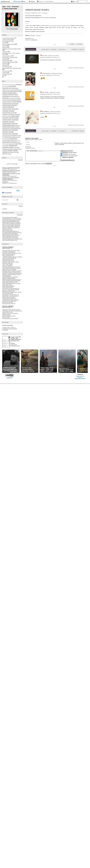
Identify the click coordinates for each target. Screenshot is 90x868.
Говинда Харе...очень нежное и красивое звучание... (11, 178)
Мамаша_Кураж (6, 315)
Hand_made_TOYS (7, 269)
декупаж (13, 86)
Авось (40, 1)
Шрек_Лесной (6, 240)
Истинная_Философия (8, 253)
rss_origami (5, 330)
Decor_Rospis (18, 292)
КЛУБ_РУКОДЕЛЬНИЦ (8, 281)
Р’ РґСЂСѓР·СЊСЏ (13, 29)
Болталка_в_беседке (8, 302)
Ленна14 (19, 233)
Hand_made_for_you (7, 312)
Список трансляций (8, 325)
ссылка (58, 57)
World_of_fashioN (11, 297)
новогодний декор (8, 125)
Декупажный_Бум (17, 280)
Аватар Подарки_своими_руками (12, 19)
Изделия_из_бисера (16, 268)
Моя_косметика (6, 268)
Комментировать (31, 49)
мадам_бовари (11, 278)
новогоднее (17, 102)
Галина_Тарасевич (7, 229)
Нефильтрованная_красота (15, 273)
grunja (4, 224)
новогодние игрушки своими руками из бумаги (11, 114)
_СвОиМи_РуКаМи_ (7, 257)
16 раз (33, 38)
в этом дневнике (8, 193)
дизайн (4, 90)
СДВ (16, 282)
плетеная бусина (7, 136)
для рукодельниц (7, 56)
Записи (4, 6)
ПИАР (12, 256)
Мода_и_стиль (18, 253)
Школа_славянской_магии (9, 316)
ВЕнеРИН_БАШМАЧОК (14, 228)
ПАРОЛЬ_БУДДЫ (12, 250)
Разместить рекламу (80, 378)
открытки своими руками (9, 62)
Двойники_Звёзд (6, 271)
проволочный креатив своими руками (12, 68)
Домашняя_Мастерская (8, 261)
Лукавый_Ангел (6, 234)
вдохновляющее (6, 41)
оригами (4, 59)
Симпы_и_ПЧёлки (16, 283)
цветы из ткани (7, 154)
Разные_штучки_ (7, 262)
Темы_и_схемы (15, 262)
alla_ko (14, 222)
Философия (5, 282)
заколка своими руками (10, 95)
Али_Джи (45, 56)
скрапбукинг (18, 144)
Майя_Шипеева (6, 235)
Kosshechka (5, 220)
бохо (3, 87)
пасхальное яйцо (15, 128)
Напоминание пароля (30, 148)
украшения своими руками (10, 146)
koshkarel (12, 224)
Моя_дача (5, 250)
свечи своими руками (10, 144)
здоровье (6, 96)
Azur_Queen (45, 92)
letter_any (5, 225)
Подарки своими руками (3, 9)
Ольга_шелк (15, 238)
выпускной (7, 87)
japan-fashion (6, 296)
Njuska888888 (13, 221)
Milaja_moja (11, 220)
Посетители (14, 345)
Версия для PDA (80, 376)
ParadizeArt (5, 310)
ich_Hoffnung (45, 111)
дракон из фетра (10, 90)
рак (8, 140)
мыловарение (6, 67)
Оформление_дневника (8, 292)
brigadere (18, 222)
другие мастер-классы (8, 38)
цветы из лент (15, 152)
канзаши (5, 98)
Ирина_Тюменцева (7, 231)
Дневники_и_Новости (16, 271)
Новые (82, 49)
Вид (74, 2)
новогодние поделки (10, 124)
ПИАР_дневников (7, 283)
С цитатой (76, 68)
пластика (5, 72)
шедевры (5, 209)
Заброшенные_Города (8, 259)
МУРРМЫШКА (14, 234)
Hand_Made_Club (7, 295)
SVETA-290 (9, 222)
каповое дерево (12, 98)
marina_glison (11, 225)
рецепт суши (17, 140)
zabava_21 (5, 228)
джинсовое (15, 88)
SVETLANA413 (46, 73)
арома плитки (7, 85)
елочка (16, 90)
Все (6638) (20, 215)
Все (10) (20, 160)
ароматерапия (6, 74)
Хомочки (14, 269)
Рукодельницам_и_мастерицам (10, 318)
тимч (16, 240)
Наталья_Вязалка (7, 236)
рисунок (14, 142)
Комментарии (15, 6)
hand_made (10, 293)
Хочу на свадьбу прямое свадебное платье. (59, 25)
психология (5, 140)
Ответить (71, 68)
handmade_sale (15, 295)
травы (7, 145)
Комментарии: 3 (14, 180)
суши (4, 146)
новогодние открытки (7, 116)
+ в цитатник (44, 13)
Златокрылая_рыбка (7, 230)
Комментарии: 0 (13, 169)
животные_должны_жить (9, 291)
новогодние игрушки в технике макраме (10, 106)
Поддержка (72, 2)
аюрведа (19, 84)
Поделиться (80, 44)
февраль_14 (16, 288)
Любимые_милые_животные (9, 274)
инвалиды (16, 96)
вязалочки (5, 278)
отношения (17, 127)
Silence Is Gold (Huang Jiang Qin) (11, 168)
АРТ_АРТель (17, 310)
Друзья (9, 6)
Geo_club (5, 293)
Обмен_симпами (15, 290)
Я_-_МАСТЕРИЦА (9, 299)
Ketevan (19, 219)
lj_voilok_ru (13, 328)
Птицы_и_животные (7, 266)
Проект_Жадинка (14, 300)
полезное (5, 52)
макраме (4, 64)
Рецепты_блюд (6, 317)
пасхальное (6, 128)
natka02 (12, 226)
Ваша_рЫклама (6, 256)
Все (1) (21, 206)
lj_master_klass (6, 328)
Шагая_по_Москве (17, 257)
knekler (7, 224)
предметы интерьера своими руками (12, 49)
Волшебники (17, 281)
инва (11, 96)
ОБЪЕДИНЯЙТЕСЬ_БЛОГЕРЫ (10, 277)
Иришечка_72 (16, 231)
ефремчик (12, 240)
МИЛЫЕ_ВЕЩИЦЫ (11, 258)
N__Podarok (18, 220)
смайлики (40, 151)
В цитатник (81, 68)
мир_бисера (17, 272)
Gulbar (15, 219)
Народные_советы (10, 254)
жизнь (15, 93)
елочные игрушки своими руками (12, 92)
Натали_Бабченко (15, 235)
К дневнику (54, 49)
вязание (4, 47)
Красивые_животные (8, 263)
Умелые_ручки (18, 311)
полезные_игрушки (7, 267)
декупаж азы (7, 88)
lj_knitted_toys (6, 329)
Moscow (4, 297)
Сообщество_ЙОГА (7, 285)
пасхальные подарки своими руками (10, 131)
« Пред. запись (45, 49)
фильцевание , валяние (8, 57)
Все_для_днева (6, 290)
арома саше (13, 85)
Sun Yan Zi (5, 182)
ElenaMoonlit (5, 219)
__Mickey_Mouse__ (14, 296)
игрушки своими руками (8, 44)
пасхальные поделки (10, 134)
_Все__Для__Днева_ (8, 264)
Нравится (72, 44)
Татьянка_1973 (18, 239)
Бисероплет (12, 282)
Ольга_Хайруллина (7, 238)
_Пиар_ (4, 258)
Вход (24, 1)
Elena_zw (11, 219)
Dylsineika (15, 217)
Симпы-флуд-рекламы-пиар (9, 301)
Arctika (4, 217)
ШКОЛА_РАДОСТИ (7, 280)
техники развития (7, 40)
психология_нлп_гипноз (8, 311)
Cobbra (8, 217)
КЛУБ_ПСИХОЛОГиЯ (8, 287)
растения (12, 140)
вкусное (4, 46)
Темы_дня (11, 310)
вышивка (5, 65)
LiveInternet (6, 2)
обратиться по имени (53, 56)
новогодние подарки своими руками (10, 121)
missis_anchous (6, 226)
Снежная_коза (11, 239)
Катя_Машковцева (7, 233)
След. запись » (62, 49)
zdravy (4, 254)
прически (14, 139)
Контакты (80, 377)
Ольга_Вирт (15, 236)
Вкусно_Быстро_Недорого (9, 304)
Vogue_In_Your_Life (7, 313)
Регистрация (18, 1)
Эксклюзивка (12, 252)
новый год (17, 125)
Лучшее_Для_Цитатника (9, 298)
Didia (11, 217)
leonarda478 (17, 224)
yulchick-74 (17, 226)
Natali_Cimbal (6, 221)
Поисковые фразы (15, 346)
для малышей (6, 61)
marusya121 (17, 225)
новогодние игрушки (10, 104)
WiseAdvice (15, 313)
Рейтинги (33, 1)
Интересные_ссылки (8, 288)
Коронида (14, 233)
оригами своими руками (8, 127)
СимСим (4, 239)
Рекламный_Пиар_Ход (8, 272)
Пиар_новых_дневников (8, 286)
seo (3, 85)
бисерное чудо (6, 71)
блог (3, 76)
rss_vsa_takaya (13, 329)
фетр (9, 152)
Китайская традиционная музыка (11, 171)
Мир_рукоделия (16, 267)
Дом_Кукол (5, 273)
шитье (4, 43)
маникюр (9, 102)
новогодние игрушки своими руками (10, 110)
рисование (7, 142)
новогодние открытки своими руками (11, 117)
